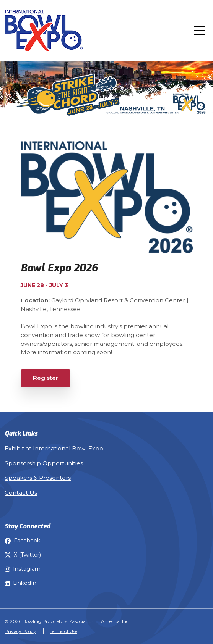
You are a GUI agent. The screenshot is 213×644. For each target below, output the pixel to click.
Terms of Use (63, 631)
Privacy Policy (20, 631)
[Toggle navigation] (200, 31)
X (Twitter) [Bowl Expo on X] (23, 555)
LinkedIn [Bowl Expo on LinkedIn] (20, 583)
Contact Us (21, 493)
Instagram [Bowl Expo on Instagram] (23, 569)
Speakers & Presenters (38, 478)
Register (46, 378)
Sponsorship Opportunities (44, 463)
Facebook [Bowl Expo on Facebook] (22, 541)
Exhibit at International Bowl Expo (54, 448)
